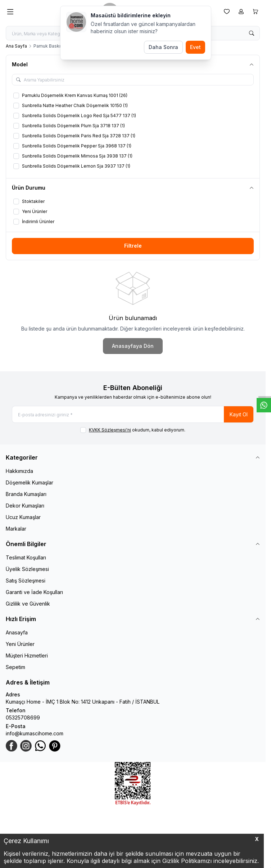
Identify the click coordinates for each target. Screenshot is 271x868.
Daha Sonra (163, 47)
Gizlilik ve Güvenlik (28, 604)
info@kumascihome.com (35, 733)
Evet (195, 47)
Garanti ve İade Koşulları (34, 592)
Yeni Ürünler (20, 644)
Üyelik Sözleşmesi (27, 569)
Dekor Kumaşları (25, 506)
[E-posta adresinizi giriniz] (133, 414)
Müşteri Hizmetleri (27, 656)
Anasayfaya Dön (133, 346)
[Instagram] (26, 746)
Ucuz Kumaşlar (23, 517)
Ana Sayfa (16, 46)
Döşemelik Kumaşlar (30, 482)
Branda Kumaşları (26, 494)
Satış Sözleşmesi (26, 581)
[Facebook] (12, 746)
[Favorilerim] (227, 12)
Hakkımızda (19, 471)
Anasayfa (17, 632)
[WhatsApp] (40, 746)
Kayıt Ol (239, 414)
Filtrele (133, 246)
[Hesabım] (241, 12)
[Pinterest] (55, 746)
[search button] (252, 33)
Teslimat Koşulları (26, 557)
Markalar (16, 529)
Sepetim (15, 667)
